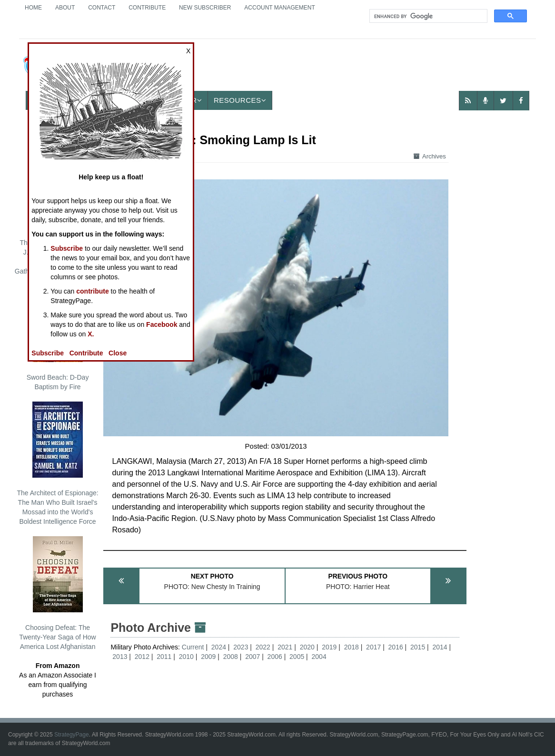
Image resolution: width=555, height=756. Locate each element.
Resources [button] (240, 100)
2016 (396, 647)
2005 (297, 657)
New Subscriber (205, 8)
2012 (142, 657)
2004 (319, 657)
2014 (440, 647)
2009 (208, 657)
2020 (307, 647)
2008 (231, 657)
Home (33, 8)
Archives (430, 156)
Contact (102, 8)
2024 (219, 647)
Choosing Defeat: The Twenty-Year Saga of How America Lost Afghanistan (57, 593)
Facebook (162, 324)
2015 (418, 647)
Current (194, 647)
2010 (186, 657)
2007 (253, 657)
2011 (164, 657)
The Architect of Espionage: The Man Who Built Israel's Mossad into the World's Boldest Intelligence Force (57, 463)
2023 (241, 647)
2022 (263, 647)
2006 (275, 657)
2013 (120, 657)
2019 (329, 647)
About (65, 8)
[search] (427, 16)
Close (118, 353)
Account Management (279, 8)
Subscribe (67, 248)
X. (91, 334)
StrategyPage (72, 735)
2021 (285, 647)
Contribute (147, 8)
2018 (352, 647)
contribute (92, 291)
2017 (373, 647)
